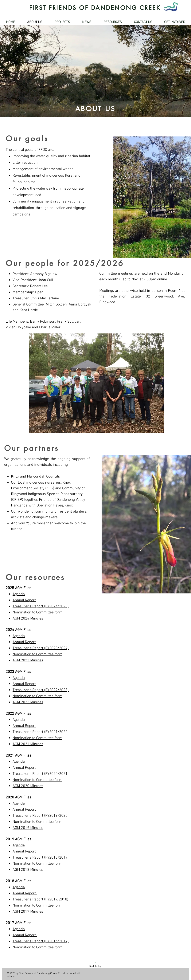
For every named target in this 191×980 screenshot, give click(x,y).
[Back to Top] (95, 965)
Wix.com (12, 977)
